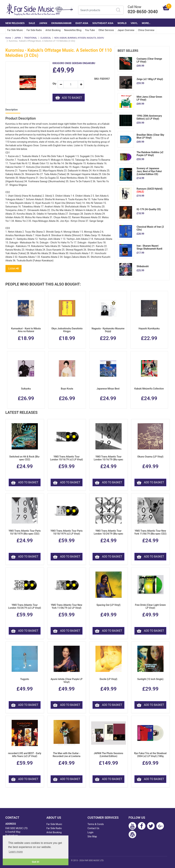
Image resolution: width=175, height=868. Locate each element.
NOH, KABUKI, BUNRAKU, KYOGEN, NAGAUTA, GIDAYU (79, 38)
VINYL (134, 23)
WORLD (122, 23)
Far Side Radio (34, 30)
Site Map (92, 836)
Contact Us (93, 828)
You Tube (90, 30)
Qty (54, 84)
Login (91, 832)
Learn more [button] (16, 852)
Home (8, 38)
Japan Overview (126, 30)
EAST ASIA (82, 23)
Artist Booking (53, 30)
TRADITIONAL (31, 38)
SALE (32, 23)
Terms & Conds (96, 824)
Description (12, 110)
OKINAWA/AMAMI (61, 23)
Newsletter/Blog (73, 30)
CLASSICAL (46, 38)
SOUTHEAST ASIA (103, 23)
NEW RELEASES (15, 23)
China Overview (146, 30)
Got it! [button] (36, 862)
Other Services (106, 30)
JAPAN (43, 23)
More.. (146, 23)
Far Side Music (15, 30)
